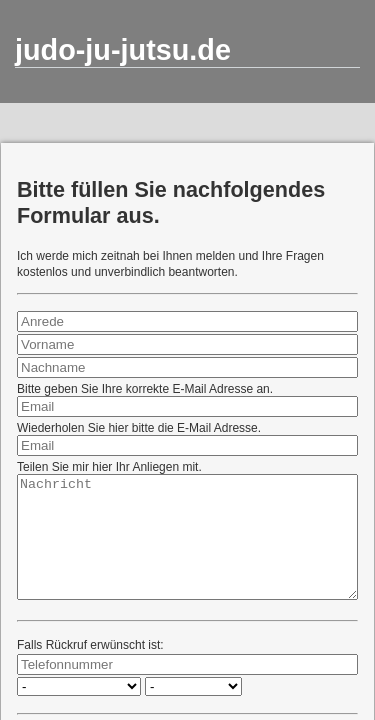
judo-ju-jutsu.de (123, 50)
